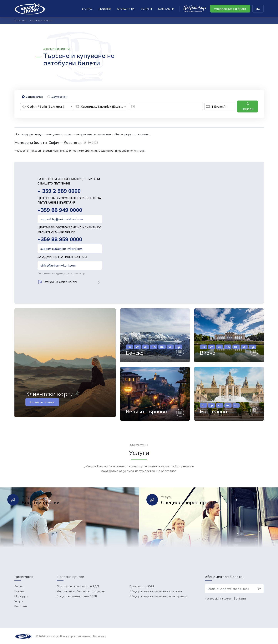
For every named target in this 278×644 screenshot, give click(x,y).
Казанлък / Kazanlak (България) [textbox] (104, 106)
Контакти (166, 9)
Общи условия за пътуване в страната (156, 591)
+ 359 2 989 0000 (59, 191)
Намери (247, 106)
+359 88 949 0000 (60, 210)
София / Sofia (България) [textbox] (46, 106)
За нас (87, 9)
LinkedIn (241, 598)
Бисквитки (100, 636)
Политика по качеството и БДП (78, 586)
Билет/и (215, 106)
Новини (105, 9)
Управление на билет (230, 9)
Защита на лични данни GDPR (77, 595)
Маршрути (126, 9)
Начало (20, 21)
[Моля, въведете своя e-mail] (230, 588)
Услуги (146, 9)
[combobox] (47, 106)
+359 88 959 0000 (60, 239)
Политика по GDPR (142, 586)
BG (258, 9)
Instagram (227, 598)
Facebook (211, 598)
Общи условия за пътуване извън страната (159, 595)
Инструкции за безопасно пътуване (81, 591)
